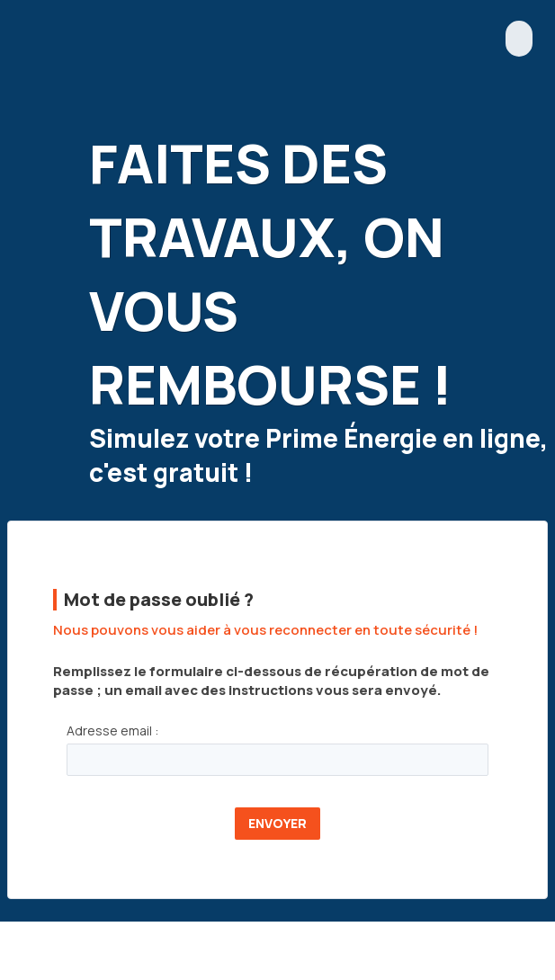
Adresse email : (112, 731)
